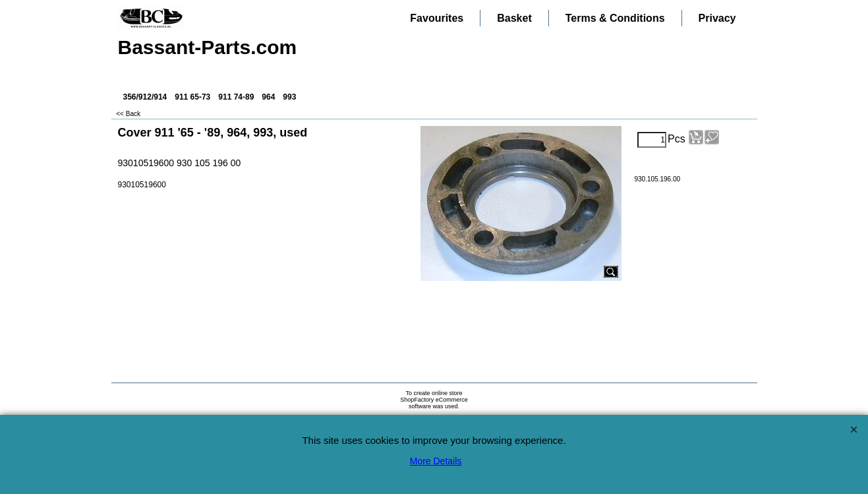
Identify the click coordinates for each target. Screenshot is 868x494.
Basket (514, 18)
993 (289, 97)
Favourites (437, 18)
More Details (436, 461)
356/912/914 (145, 97)
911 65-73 (192, 97)
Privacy (717, 18)
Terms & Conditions (615, 18)
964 (268, 97)
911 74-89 (236, 97)
